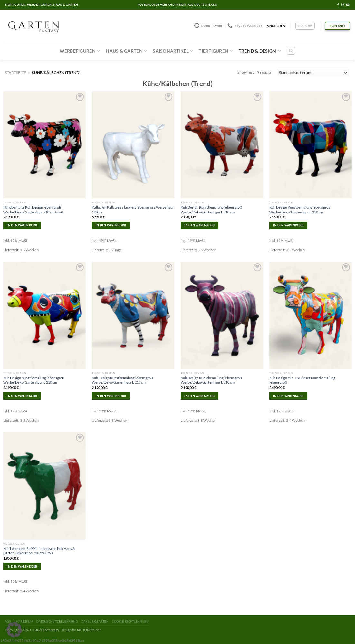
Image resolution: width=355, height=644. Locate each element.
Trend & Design (260, 51)
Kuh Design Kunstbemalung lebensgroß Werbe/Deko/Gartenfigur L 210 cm (211, 209)
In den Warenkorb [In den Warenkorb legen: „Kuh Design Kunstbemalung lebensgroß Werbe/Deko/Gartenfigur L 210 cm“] (199, 225)
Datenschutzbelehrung (57, 622)
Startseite (15, 72)
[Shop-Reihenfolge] (313, 73)
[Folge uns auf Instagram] (343, 5)
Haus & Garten (126, 51)
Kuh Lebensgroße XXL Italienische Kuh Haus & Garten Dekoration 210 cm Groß (39, 551)
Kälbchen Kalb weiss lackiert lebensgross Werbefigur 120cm (133, 209)
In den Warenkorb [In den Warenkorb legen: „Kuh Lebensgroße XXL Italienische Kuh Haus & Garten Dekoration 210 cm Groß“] (22, 566)
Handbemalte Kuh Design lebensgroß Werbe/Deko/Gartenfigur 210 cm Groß (33, 209)
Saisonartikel (173, 51)
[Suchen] (291, 51)
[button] (14, 630)
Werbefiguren (80, 51)
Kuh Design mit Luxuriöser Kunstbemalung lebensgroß (302, 380)
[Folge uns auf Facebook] (338, 5)
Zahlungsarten (95, 622)
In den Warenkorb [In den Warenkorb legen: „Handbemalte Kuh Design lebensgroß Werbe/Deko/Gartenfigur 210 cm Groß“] (22, 225)
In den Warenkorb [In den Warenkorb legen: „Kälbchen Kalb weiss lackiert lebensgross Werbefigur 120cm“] (111, 225)
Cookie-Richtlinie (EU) (131, 622)
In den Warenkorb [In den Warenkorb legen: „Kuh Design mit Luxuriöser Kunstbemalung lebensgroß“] (288, 396)
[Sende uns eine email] (348, 5)
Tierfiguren (216, 51)
